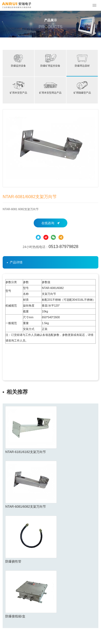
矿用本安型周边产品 (50, 87)
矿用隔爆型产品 (82, 87)
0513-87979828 (63, 246)
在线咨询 (50, 223)
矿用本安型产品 (18, 87)
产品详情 (16, 262)
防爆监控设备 (18, 60)
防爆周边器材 (82, 60)
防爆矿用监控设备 (50, 60)
